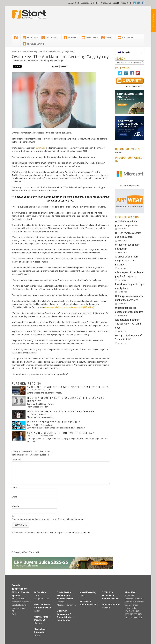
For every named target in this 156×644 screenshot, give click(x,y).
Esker (37, 611)
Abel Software (19, 599)
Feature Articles (19, 51)
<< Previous (125, 186)
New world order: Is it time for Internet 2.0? (61, 433)
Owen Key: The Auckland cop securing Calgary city (51, 51)
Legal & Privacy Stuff (122, 3)
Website (15, 506)
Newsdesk (46, 390)
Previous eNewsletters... (135, 86)
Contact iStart (131, 605)
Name (15, 487)
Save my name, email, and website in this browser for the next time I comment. (48, 519)
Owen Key (40, 148)
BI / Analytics (41, 592)
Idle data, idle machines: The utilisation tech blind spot (128, 324)
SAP (14, 614)
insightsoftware (42, 599)
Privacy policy (131, 608)
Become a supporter (134, 602)
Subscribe (85, 3)
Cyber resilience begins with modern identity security (68, 387)
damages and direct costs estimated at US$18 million (69, 307)
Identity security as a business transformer (61, 411)
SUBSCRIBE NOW (153, 20)
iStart (82, 595)
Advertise (95, 3)
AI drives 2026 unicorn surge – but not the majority (127, 261)
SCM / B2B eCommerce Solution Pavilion (110, 596)
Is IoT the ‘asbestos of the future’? (54, 422)
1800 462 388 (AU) (133, 618)
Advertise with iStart (134, 599)
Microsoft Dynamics (21, 602)
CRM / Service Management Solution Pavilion (65, 596)
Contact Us (106, 3)
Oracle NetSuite (19, 605)
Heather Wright (57, 61)
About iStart (74, 3)
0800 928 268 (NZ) (133, 614)
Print (55, 67)
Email (64, 67)
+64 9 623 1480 (132, 611)
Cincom (38, 623)
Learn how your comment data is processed (69, 532)
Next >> (136, 186)
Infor (37, 595)
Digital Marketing (88, 592)
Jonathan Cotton (47, 425)
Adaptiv (38, 635)
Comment (16, 460)
